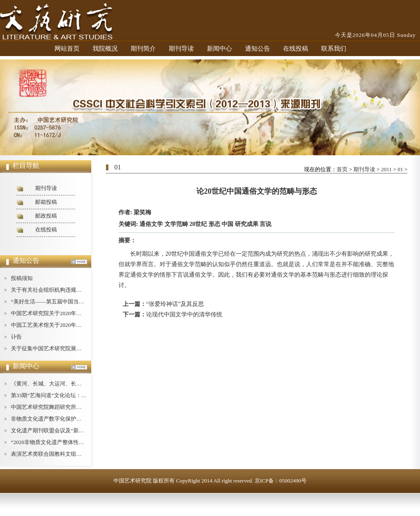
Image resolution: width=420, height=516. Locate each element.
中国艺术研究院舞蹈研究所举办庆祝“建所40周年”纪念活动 (81, 407)
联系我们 (334, 49)
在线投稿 (296, 49)
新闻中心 (219, 49)
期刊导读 (181, 49)
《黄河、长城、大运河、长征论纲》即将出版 (65, 384)
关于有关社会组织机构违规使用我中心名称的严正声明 (76, 290)
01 (400, 169)
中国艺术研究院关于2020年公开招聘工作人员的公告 (73, 313)
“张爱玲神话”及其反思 (175, 304)
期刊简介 (143, 49)
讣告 (16, 337)
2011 (387, 169)
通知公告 (258, 49)
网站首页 (67, 49)
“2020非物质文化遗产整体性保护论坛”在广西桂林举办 (76, 442)
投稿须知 (22, 278)
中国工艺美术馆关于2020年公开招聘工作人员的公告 (73, 325)
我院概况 (105, 49)
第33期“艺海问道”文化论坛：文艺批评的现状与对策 (73, 395)
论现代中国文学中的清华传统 (184, 314)
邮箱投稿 (46, 202)
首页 (342, 169)
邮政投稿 (46, 216)
